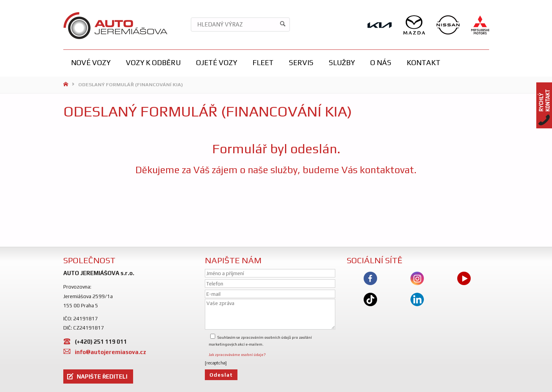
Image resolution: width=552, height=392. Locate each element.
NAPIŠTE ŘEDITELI (102, 376)
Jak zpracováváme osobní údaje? (237, 355)
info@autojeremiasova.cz (110, 352)
